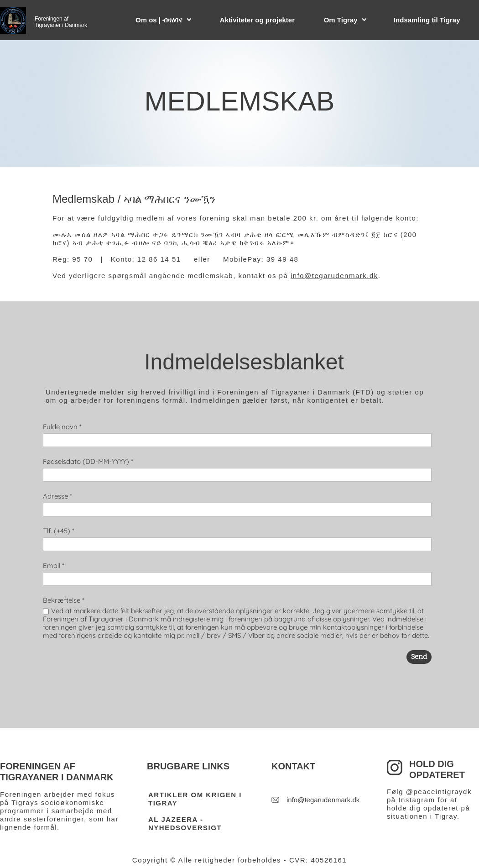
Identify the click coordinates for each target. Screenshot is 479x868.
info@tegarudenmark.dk (334, 276)
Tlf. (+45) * (59, 531)
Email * (54, 566)
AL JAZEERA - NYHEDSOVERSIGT (185, 823)
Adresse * (57, 496)
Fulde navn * (62, 427)
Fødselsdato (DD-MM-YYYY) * (88, 461)
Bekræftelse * (64, 600)
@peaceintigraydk (439, 792)
